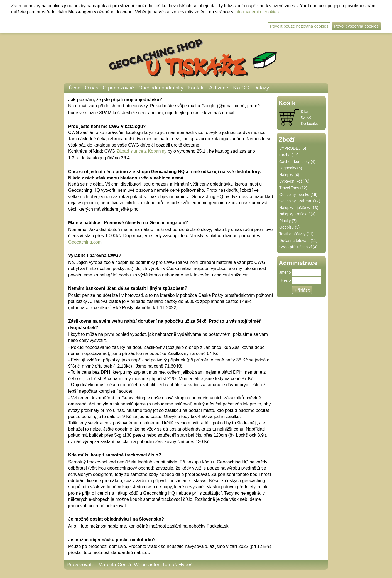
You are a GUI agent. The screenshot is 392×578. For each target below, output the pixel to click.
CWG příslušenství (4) (298, 247)
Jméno (285, 272)
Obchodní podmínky (161, 88)
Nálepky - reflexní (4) (297, 214)
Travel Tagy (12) (293, 188)
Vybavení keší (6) (294, 181)
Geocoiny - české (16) (298, 195)
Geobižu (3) (289, 227)
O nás (92, 88)
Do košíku (310, 123)
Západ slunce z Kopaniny (141, 151)
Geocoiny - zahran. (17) (300, 201)
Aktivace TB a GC (229, 88)
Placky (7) (288, 221)
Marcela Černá (115, 565)
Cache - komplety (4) (297, 162)
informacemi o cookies (257, 12)
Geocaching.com (85, 242)
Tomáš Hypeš (177, 565)
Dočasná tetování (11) (298, 241)
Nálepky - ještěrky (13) (299, 208)
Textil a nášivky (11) (296, 234)
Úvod (75, 88)
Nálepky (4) (289, 175)
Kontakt (196, 88)
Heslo (286, 280)
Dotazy (261, 88)
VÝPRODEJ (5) (293, 148)
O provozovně (118, 88)
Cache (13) (289, 155)
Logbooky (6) (291, 168)
